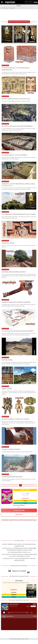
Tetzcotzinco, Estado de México (13, 481)
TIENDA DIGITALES (29, 3)
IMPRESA (14, 599)
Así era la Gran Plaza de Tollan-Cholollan (17, 99)
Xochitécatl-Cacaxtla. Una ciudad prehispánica (19, 126)
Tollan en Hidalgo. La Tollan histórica (16, 155)
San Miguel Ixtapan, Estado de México (15, 276)
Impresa (25, 505)
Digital (25, 507)
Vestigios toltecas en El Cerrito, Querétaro (17, 306)
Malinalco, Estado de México (12, 453)
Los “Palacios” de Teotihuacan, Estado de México (19, 335)
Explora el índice (19, 519)
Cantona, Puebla (8, 364)
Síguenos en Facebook (19, 575)
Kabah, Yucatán (7, 393)
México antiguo (5, 65)
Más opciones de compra (19, 514)
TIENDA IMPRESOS (29, 2)
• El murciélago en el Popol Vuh (19, 556)
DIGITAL (14, 601)
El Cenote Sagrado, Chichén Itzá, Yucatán (17, 423)
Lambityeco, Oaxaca (9, 247)
